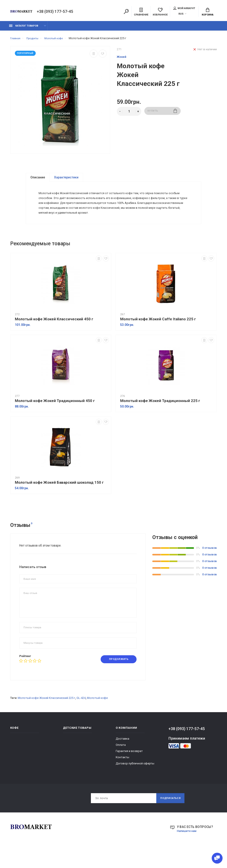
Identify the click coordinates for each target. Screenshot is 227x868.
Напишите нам (188, 850)
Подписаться (169, 817)
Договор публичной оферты (135, 782)
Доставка (122, 757)
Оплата (121, 763)
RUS (181, 14)
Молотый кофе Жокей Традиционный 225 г (160, 418)
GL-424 (81, 716)
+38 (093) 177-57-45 (55, 12)
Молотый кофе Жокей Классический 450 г (54, 337)
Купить (162, 114)
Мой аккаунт (184, 9)
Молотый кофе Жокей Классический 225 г (46, 716)
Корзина (208, 12)
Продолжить (117, 677)
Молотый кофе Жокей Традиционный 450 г (55, 418)
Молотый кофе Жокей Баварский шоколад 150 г (59, 500)
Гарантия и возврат (129, 769)
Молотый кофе (97, 716)
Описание (38, 180)
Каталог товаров (24, 28)
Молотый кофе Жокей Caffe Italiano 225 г (158, 337)
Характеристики (66, 180)
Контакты (122, 775)
